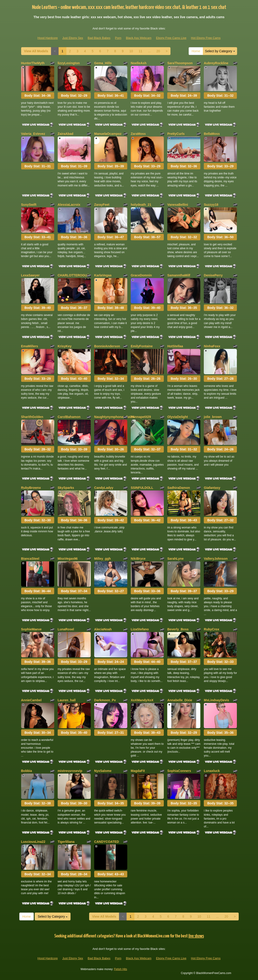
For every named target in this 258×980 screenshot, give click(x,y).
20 (158, 51)
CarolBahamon (69, 417)
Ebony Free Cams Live (171, 38)
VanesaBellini (178, 205)
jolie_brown (213, 417)
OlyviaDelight (177, 417)
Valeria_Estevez (33, 134)
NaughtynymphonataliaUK (114, 417)
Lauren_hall (67, 700)
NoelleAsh (139, 63)
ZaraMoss (138, 134)
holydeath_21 (141, 205)
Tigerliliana (66, 842)
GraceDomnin (141, 275)
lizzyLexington (69, 63)
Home (196, 51)
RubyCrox (211, 629)
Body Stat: (37, 96)
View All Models (36, 51)
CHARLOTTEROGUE (74, 275)
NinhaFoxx (212, 346)
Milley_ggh (102, 559)
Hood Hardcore (48, 38)
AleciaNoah (103, 629)
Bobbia (27, 771)
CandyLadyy (104, 488)
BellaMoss (212, 134)
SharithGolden (32, 417)
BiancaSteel (30, 559)
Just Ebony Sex (73, 38)
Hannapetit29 (141, 417)
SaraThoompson (180, 63)
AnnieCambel (31, 700)
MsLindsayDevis (216, 700)
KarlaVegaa (103, 275)
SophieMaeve (31, 629)
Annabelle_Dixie (180, 700)
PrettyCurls (176, 134)
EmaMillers (30, 346)
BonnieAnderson (107, 346)
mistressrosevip (70, 771)
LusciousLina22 (33, 842)
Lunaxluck (212, 771)
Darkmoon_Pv (105, 700)
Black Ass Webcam (139, 38)
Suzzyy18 (211, 205)
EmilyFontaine (142, 346)
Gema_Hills (103, 63)
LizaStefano (140, 629)
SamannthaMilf (179, 275)
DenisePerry (213, 275)
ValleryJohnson (216, 559)
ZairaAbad (65, 134)
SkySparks (66, 488)
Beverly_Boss (178, 629)
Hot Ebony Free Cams (206, 38)
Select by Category (220, 51)
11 (140, 51)
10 (131, 51)
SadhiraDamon (179, 488)
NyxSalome (103, 771)
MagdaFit (138, 771)
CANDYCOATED (107, 842)
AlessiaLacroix (69, 205)
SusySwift (29, 205)
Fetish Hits (120, 969)
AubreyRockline (216, 63)
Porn (118, 38)
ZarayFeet (102, 205)
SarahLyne (175, 559)
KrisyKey (65, 346)
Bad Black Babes (99, 38)
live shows (196, 936)
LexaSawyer (30, 275)
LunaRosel (66, 629)
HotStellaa (175, 346)
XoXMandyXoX (142, 700)
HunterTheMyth (33, 63)
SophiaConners (179, 771)
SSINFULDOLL (142, 488)
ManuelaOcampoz (108, 134)
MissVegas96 (68, 559)
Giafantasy (212, 488)
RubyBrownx (31, 488)
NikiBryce (138, 559)
